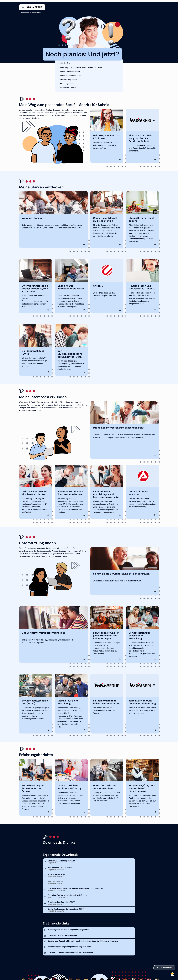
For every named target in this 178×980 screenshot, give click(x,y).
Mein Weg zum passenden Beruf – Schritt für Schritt (81, 66)
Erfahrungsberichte (68, 81)
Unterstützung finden (69, 77)
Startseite (23, 11)
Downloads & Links (68, 85)
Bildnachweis (166, 966)
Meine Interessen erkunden (71, 74)
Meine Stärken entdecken (70, 70)
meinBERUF (35, 11)
